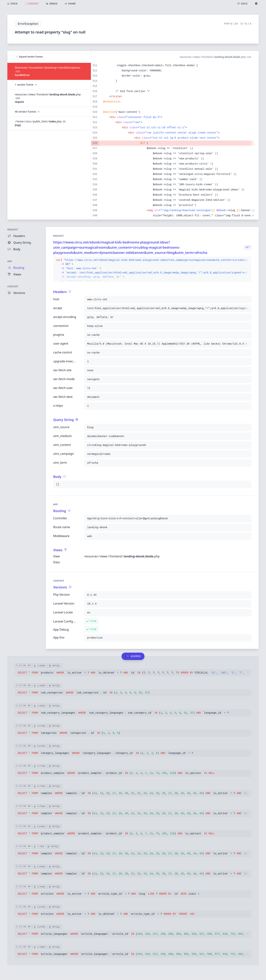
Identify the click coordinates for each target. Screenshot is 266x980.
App (10, 261)
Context (13, 286)
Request (13, 230)
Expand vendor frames (29, 57)
